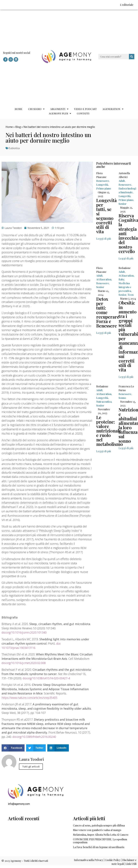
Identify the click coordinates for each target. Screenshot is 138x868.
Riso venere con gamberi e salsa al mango (97, 830)
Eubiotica (14, 148)
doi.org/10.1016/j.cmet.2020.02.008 (24, 663)
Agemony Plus (60, 113)
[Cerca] (132, 57)
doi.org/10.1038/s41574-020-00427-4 (46, 678)
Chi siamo (36, 109)
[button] (104, 239)
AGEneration (113, 109)
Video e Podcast (85, 109)
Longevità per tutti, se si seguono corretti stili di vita (106, 216)
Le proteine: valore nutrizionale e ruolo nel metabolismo (110, 431)
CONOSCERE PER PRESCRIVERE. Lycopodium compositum (100, 841)
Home (18, 109)
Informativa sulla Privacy (89, 860)
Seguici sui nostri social (17, 53)
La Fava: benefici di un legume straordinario (99, 847)
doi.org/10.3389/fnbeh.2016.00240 (34, 737)
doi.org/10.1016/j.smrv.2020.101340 (24, 632)
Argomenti (59, 109)
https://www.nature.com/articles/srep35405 (29, 698)
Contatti (83, 113)
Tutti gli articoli (31, 766)
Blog (18, 127)
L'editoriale (127, 5)
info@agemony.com (19, 804)
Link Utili (131, 864)
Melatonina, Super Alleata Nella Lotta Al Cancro (101, 835)
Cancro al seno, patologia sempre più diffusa (99, 825)
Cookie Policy (113, 860)
